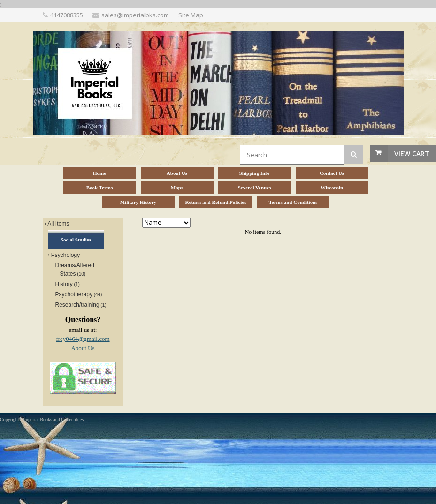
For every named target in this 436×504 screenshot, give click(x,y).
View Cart (412, 154)
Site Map (191, 15)
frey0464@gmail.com (83, 339)
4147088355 (67, 15)
